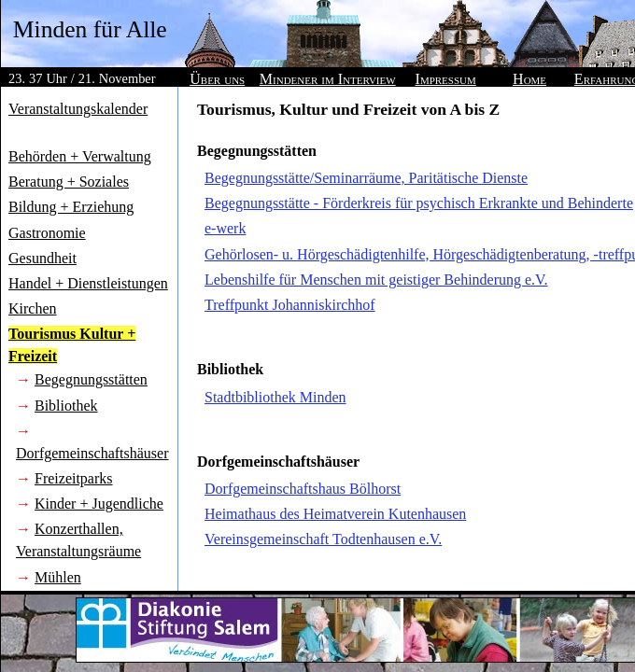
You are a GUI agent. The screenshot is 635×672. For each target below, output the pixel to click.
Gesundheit (42, 258)
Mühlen (58, 577)
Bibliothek (66, 406)
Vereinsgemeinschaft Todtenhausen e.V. (323, 539)
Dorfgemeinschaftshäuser (92, 453)
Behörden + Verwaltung (80, 156)
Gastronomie (47, 233)
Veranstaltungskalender (78, 109)
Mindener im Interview (328, 79)
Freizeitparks (74, 478)
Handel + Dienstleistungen (88, 283)
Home (529, 79)
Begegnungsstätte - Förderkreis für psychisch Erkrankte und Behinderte (419, 203)
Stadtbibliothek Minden (275, 397)
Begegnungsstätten (91, 379)
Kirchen (33, 308)
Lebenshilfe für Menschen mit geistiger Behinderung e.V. (376, 280)
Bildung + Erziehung (71, 207)
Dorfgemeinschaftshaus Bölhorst (303, 489)
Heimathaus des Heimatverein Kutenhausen (335, 514)
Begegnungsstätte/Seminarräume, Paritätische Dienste (366, 178)
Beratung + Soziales (69, 182)
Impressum (446, 79)
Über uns (217, 79)
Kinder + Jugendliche (99, 504)
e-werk (225, 228)
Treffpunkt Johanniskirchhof (290, 305)
